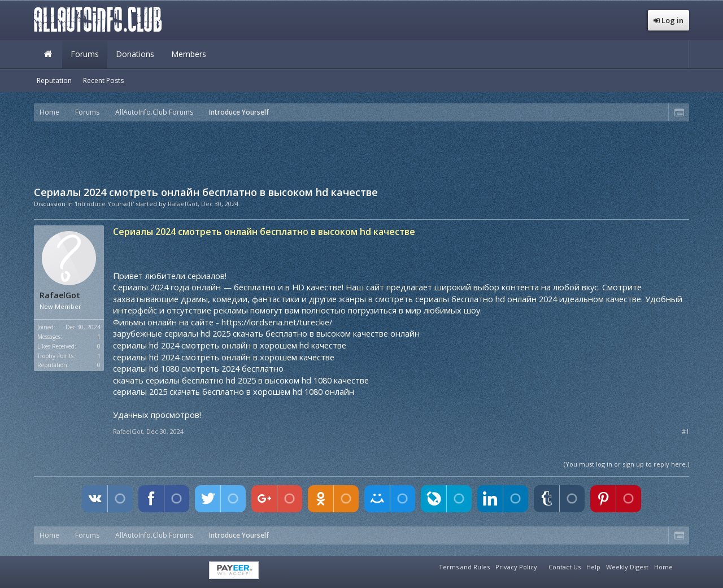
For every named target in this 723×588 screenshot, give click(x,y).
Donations (135, 54)
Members (189, 54)
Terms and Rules (464, 567)
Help (593, 567)
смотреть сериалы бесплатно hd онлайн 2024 (466, 299)
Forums (85, 54)
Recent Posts (103, 80)
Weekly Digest (627, 567)
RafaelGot (183, 204)
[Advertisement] (361, 153)
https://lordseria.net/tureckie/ (277, 322)
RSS (682, 565)
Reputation (54, 80)
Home (48, 54)
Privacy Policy (516, 567)
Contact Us (565, 567)
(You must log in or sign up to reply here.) (626, 464)
